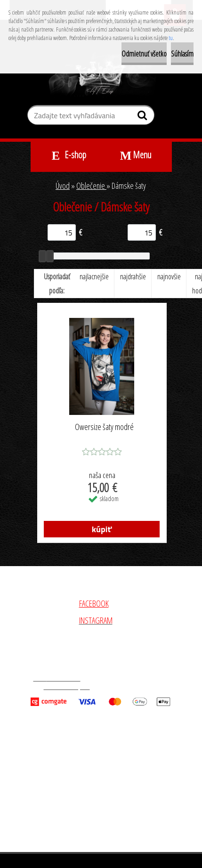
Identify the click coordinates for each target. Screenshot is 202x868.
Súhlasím (182, 54)
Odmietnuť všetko (144, 54)
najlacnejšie (94, 276)
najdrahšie (133, 276)
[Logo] (101, 75)
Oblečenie (91, 186)
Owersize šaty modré (104, 427)
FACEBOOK (94, 603)
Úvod (63, 186)
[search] (143, 117)
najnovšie (169, 276)
